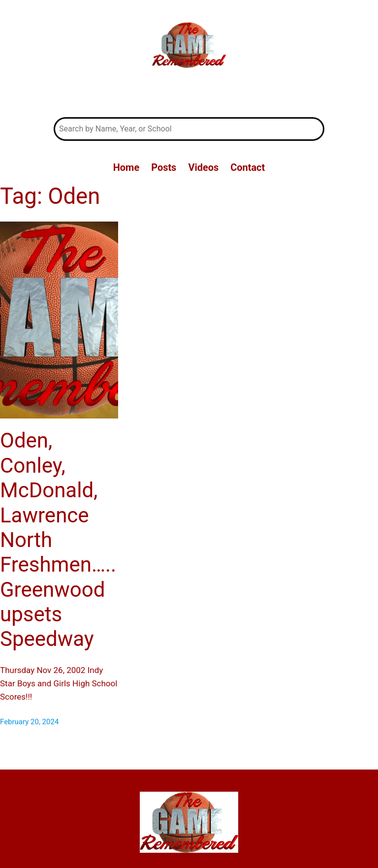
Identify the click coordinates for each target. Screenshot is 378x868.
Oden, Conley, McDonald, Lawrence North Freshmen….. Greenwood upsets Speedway (58, 540)
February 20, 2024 (29, 722)
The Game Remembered (189, 94)
